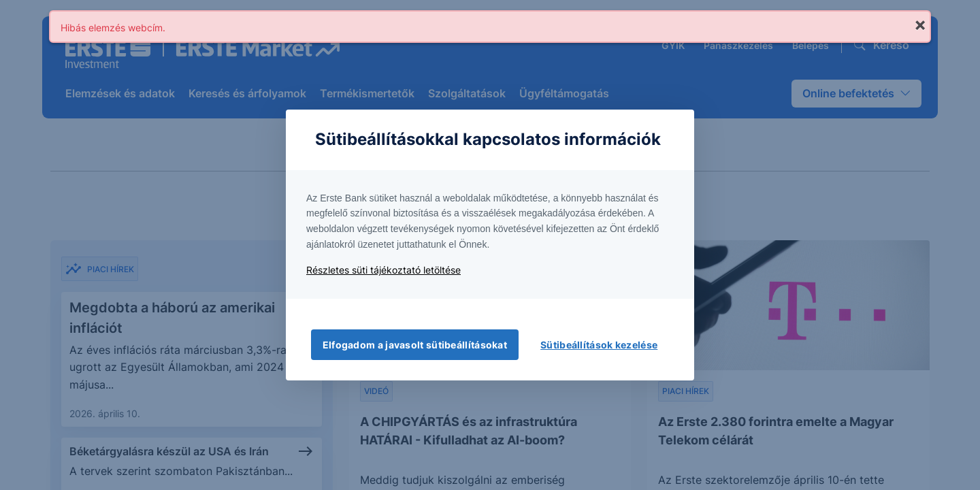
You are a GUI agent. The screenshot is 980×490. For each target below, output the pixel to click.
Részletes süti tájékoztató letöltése (383, 270)
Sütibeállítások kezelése (599, 345)
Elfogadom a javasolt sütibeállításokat (415, 345)
